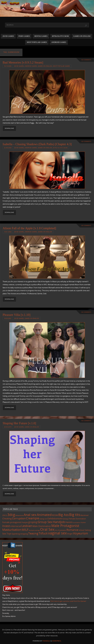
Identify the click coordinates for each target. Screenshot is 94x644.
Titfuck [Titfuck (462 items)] (43, 533)
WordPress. (57, 641)
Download (9, 128)
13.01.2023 (8, 232)
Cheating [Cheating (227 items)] (7, 518)
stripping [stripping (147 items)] (24, 534)
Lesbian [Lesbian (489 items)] (27, 526)
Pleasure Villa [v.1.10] (17, 315)
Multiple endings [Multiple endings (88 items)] (34, 530)
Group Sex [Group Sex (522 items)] (45, 522)
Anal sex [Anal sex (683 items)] (30, 515)
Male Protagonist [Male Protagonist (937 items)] (65, 526)
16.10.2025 (8, 66)
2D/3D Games (19, 66)
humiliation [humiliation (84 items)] (77, 523)
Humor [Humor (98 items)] (83, 522)
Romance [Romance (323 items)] (72, 530)
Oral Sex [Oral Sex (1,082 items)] (47, 529)
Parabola (46, 641)
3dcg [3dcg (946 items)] (11, 515)
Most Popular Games (61, 66)
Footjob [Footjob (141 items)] (25, 522)
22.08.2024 (8, 148)
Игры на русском (60, 148)
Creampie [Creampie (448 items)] (33, 518)
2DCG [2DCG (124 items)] (5, 515)
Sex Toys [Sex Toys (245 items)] (7, 533)
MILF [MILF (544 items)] (25, 530)
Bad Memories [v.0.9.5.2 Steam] (23, 62)
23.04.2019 (8, 427)
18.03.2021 (8, 318)
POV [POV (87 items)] (56, 530)
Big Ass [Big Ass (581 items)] (64, 515)
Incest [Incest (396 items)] (6, 526)
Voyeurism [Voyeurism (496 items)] (80, 533)
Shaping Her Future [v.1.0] (19, 423)
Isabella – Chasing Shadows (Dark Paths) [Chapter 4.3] (37, 144)
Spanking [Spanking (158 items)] (16, 534)
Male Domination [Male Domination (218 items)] (42, 526)
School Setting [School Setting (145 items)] (85, 530)
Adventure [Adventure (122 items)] (19, 515)
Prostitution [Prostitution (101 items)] (62, 530)
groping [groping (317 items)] (33, 522)
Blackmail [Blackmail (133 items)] (85, 515)
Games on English (45, 66)
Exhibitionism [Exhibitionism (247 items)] (55, 518)
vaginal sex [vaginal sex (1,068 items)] (57, 533)
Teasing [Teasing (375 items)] (33, 533)
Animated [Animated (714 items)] (44, 515)
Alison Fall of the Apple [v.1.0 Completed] (29, 228)
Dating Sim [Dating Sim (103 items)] (43, 519)
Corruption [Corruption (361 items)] (19, 518)
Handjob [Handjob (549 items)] (59, 522)
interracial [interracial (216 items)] (16, 526)
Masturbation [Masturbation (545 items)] (12, 530)
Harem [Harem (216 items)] (69, 522)
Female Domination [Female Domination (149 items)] (77, 519)
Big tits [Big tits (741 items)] (75, 515)
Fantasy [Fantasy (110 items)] (65, 519)
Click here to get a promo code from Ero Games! (68, 601)
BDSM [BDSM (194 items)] (55, 515)
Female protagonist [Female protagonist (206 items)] (12, 522)
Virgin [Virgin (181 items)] (70, 534)
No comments (86, 60)
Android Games (31, 66)
